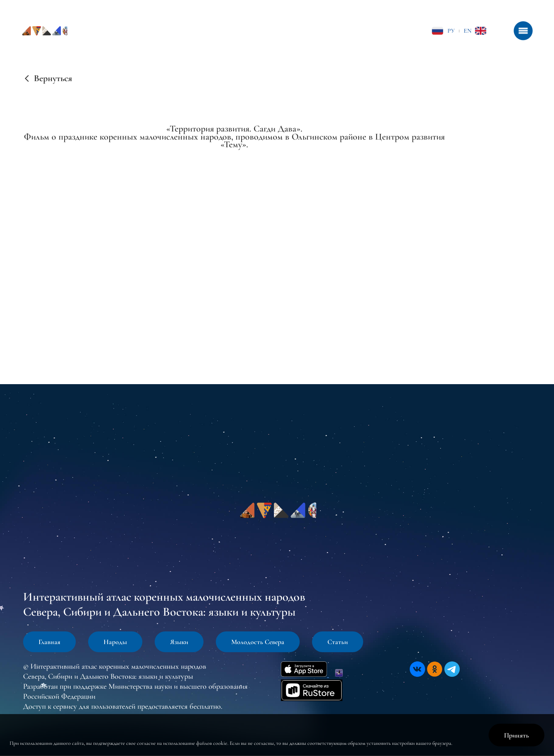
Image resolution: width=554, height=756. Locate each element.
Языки (179, 642)
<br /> (234, 232)
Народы (115, 642)
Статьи (338, 642)
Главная (49, 642)
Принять (516, 735)
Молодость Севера (258, 642)
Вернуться (53, 78)
